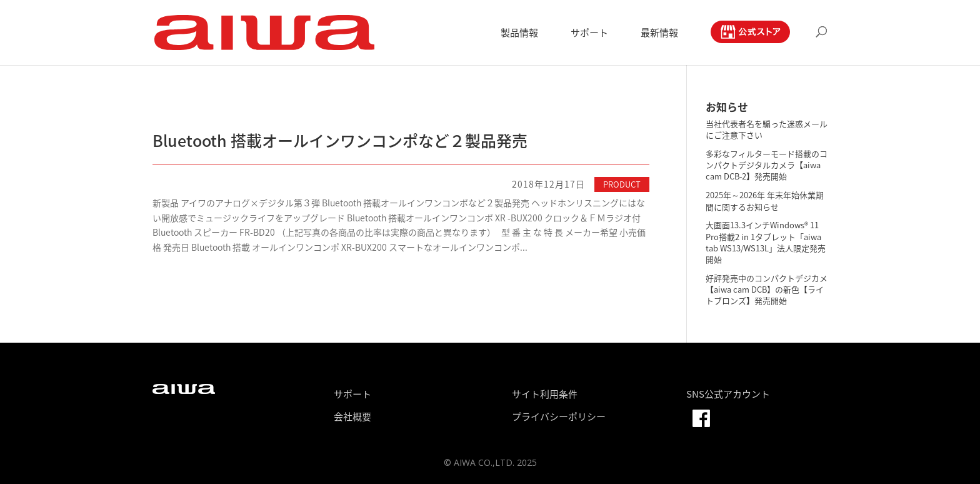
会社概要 (352, 416)
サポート (589, 34)
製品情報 (519, 34)
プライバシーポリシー (559, 416)
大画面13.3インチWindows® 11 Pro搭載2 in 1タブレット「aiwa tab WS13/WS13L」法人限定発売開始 (766, 242)
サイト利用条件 (545, 394)
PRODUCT (622, 184)
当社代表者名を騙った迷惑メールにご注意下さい (767, 129)
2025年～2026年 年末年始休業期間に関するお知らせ (765, 200)
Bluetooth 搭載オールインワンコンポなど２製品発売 (340, 140)
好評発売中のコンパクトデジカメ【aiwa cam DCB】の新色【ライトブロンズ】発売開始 (767, 289)
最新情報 (659, 34)
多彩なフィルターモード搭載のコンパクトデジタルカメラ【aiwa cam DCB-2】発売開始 (767, 165)
